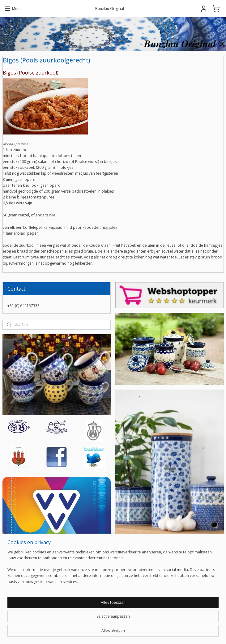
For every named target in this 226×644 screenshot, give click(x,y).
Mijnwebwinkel (182, 633)
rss (105, 633)
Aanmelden (135, 606)
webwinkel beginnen (128, 633)
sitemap (92, 633)
